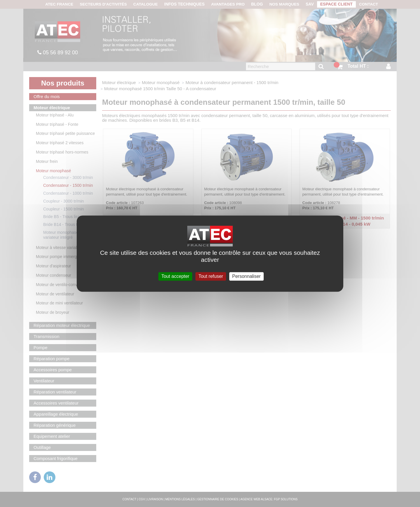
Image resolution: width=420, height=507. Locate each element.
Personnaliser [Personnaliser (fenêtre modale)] (246, 276)
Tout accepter (175, 276)
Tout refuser (211, 276)
